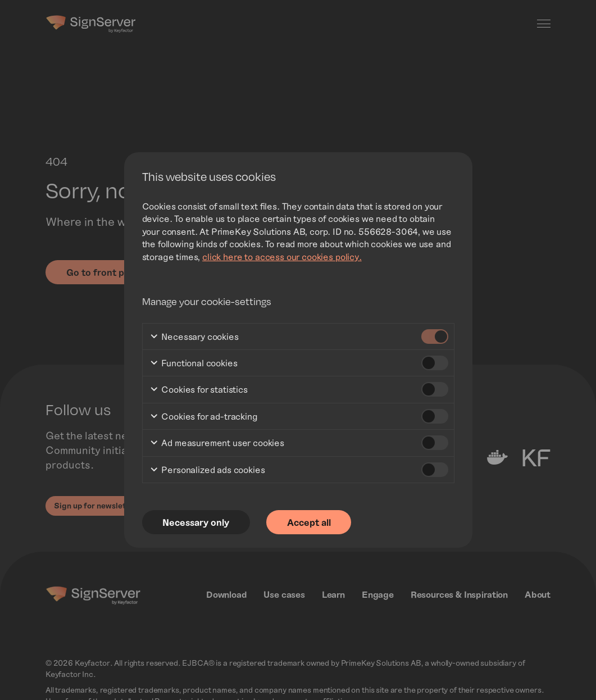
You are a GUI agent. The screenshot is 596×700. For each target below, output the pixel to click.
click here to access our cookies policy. (282, 256)
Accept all (310, 522)
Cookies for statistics (199, 390)
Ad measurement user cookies (217, 443)
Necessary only (196, 522)
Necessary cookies (194, 337)
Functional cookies (194, 363)
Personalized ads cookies (207, 470)
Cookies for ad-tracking (204, 417)
